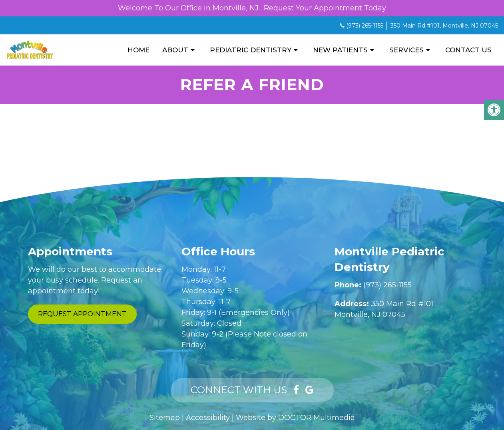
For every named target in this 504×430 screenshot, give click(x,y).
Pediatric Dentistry (251, 50)
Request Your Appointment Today (325, 8)
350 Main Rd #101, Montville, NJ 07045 (444, 26)
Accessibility (208, 418)
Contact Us (468, 50)
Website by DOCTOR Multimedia (295, 418)
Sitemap (165, 418)
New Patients (340, 50)
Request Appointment (82, 314)
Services (406, 50)
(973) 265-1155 (365, 26)
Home (138, 50)
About (175, 50)
